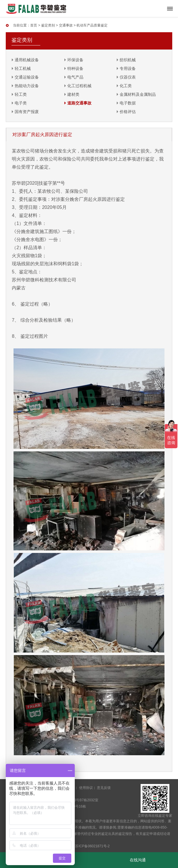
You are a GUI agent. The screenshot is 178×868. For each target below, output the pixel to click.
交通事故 (66, 25)
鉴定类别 (48, 25)
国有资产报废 (27, 112)
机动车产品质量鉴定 (92, 25)
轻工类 (21, 94)
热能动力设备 (27, 86)
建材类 (73, 94)
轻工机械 (23, 68)
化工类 (126, 86)
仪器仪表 (128, 77)
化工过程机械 (79, 86)
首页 (34, 25)
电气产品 (75, 77)
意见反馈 (104, 788)
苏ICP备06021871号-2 (92, 846)
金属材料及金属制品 (138, 94)
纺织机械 (128, 60)
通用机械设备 (27, 60)
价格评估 (128, 112)
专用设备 (128, 68)
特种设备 (75, 68)
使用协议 (86, 788)
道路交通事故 (79, 103)
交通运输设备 (27, 77)
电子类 (21, 103)
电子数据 (128, 103)
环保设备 (75, 60)
